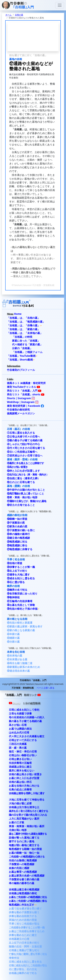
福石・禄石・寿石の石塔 (23, 751)
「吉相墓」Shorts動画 (20, 360)
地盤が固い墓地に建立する (24, 845)
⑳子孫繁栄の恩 (16, 523)
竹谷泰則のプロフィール (21, 370)
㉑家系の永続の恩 (17, 526)
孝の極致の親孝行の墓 (22, 883)
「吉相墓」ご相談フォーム (27, 352)
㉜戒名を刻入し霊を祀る (21, 578)
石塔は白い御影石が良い (23, 755)
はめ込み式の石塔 (19, 732)
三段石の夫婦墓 (18, 744)
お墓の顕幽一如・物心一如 (24, 853)
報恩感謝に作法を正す (22, 905)
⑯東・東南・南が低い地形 (22, 497)
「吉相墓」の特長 (22, 337)
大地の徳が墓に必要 (20, 803)
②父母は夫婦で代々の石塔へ (23, 437)
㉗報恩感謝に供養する (20, 549)
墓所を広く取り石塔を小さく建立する (28, 811)
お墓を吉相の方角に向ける (24, 786)
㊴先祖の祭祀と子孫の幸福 (22, 609)
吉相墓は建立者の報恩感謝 (24, 889)
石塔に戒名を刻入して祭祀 (24, 710)
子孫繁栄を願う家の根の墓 (24, 879)
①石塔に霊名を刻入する (21, 433)
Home (18, 314)
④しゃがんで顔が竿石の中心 (23, 444)
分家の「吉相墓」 (22, 348)
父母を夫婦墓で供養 (20, 713)
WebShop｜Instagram (23, 402)
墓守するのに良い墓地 (22, 841)
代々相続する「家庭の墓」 (27, 344)
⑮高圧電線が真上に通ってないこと (25, 493)
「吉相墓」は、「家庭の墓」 (23, 329)
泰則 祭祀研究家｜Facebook (25, 406)
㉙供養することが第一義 (21, 567)
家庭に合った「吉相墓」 (26, 341)
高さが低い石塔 (18, 725)
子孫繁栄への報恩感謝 (22, 864)
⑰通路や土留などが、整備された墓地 (27, 501)
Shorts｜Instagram (21, 398)
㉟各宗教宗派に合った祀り (22, 594)
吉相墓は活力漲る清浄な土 (24, 807)
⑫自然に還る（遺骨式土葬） (23, 478)
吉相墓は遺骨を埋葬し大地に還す (27, 793)
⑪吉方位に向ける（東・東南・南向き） (28, 474)
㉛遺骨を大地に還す (18, 575)
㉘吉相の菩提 (15, 563)
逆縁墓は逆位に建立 (20, 767)
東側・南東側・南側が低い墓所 (27, 826)
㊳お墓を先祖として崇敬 (21, 605)
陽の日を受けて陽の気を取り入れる (28, 815)
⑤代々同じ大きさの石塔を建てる (26, 448)
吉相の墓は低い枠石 (20, 782)
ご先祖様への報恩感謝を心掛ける (27, 857)
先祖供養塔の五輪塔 (20, 763)
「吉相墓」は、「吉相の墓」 (23, 318)
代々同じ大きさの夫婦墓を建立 (27, 736)
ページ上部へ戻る (46, 688)
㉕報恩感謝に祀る (17, 542)
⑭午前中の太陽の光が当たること (26, 490)
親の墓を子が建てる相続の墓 (25, 721)
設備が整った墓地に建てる (24, 838)
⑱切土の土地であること (21, 505)
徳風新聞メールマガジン (21, 413)
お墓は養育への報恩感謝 (23, 872)
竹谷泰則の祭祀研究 (18, 410)
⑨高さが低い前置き (17, 467)
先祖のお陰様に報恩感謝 (23, 860)
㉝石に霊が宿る (16, 582)
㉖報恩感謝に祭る (17, 545)
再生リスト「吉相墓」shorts (26, 394)
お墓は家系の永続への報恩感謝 (27, 876)
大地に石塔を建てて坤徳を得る (27, 800)
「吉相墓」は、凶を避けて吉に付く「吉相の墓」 (28, 425)
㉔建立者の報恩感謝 (18, 538)
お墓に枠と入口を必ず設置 (24, 778)
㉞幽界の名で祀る (17, 590)
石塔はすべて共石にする (23, 740)
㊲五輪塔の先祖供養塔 (20, 601)
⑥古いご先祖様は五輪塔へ (22, 452)
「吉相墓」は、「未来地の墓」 (25, 333)
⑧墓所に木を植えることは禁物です (25, 463)
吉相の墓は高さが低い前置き (25, 774)
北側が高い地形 (18, 830)
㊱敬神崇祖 (13, 597)
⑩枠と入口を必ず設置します (23, 471)
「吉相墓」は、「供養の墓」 (23, 325)
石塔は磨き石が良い (20, 759)
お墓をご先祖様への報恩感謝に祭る (28, 901)
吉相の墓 (19, 15)
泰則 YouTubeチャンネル (23, 387)
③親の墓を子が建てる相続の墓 (25, 440)
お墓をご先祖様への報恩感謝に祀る (28, 897)
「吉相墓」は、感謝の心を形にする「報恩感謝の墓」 (30, 511)
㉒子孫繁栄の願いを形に (21, 530)
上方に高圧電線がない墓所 (24, 819)
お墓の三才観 (16, 822)
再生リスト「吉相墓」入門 (24, 391)
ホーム (8, 15)
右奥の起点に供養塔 (20, 789)
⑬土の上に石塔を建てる (21, 482)
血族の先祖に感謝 (19, 868)
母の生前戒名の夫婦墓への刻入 (27, 717)
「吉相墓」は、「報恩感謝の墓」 (26, 322)
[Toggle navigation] (60, 5)
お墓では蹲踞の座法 (20, 729)
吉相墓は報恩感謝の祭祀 (23, 893)
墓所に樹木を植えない (22, 770)
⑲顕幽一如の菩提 (17, 519)
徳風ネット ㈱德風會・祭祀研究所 (26, 383)
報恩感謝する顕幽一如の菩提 (25, 849)
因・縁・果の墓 (18, 748)
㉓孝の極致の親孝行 (18, 534)
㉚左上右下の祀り (17, 571)
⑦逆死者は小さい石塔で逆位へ (25, 455)
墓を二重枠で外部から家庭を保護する (28, 834)
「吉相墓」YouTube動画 (21, 356)
